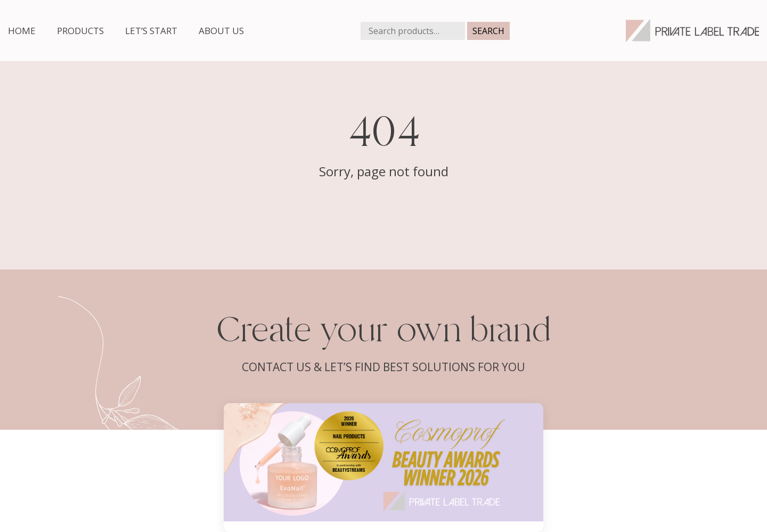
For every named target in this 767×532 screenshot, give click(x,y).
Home (22, 31)
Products (80, 31)
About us (221, 31)
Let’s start (151, 31)
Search (488, 31)
